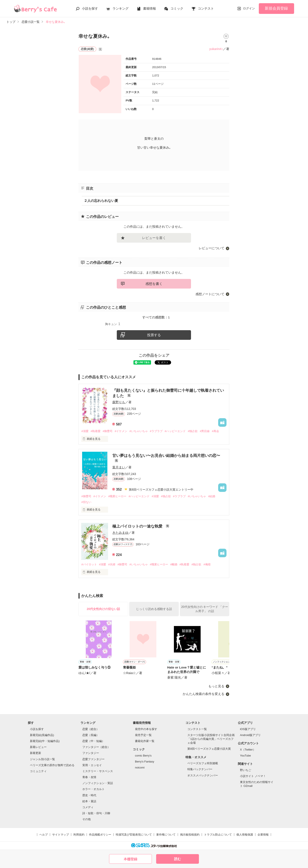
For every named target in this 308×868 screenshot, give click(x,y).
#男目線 (205, 431)
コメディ (88, 807)
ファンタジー (91, 753)
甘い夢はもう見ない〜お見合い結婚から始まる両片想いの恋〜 (166, 456)
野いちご (246, 770)
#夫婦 (112, 564)
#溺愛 (85, 431)
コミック (177, 8)
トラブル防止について (218, 835)
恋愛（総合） (91, 729)
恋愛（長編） (91, 735)
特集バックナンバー (200, 769)
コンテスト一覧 (197, 729)
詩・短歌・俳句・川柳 (96, 813)
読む (178, 859)
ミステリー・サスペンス (98, 771)
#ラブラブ (156, 431)
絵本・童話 (89, 801)
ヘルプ (44, 835)
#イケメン (121, 431)
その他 (87, 819)
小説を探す (90, 8)
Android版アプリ (250, 735)
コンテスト (206, 8)
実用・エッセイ (92, 765)
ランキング (121, 8)
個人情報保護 (245, 835)
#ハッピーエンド (175, 431)
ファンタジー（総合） (96, 747)
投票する (154, 335)
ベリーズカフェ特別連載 (203, 763)
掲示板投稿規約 (190, 835)
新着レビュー (38, 747)
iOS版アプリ (248, 729)
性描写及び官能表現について (134, 835)
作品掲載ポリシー (100, 835)
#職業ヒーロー (117, 496)
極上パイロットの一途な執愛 (138, 526)
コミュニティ (38, 771)
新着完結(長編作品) (42, 735)
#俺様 (207, 564)
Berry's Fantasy (145, 762)
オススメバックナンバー (203, 775)
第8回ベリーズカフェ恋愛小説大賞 (209, 749)
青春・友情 (89, 777)
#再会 (215, 431)
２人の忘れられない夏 (101, 201)
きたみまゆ (120, 533)
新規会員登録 (276, 8)
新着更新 (36, 753)
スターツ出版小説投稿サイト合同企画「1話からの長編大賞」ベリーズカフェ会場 (211, 739)
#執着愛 (96, 431)
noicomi (140, 768)
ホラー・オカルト (93, 789)
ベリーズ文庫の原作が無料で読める (52, 765)
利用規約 (79, 835)
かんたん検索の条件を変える (204, 694)
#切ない (86, 502)
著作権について (166, 835)
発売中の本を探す (146, 729)
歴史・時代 (89, 795)
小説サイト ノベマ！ (253, 776)
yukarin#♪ (216, 49)
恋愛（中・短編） (93, 741)
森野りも (119, 402)
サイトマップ (61, 835)
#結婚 (212, 496)
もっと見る (216, 686)
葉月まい (119, 467)
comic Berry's (143, 756)
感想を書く (154, 284)
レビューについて (212, 248)
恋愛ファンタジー (93, 759)
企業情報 (263, 835)
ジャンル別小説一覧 (42, 759)
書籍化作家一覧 (145, 741)
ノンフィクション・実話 (98, 783)
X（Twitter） (248, 750)
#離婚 (174, 564)
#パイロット (89, 564)
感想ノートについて (210, 294)
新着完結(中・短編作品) (45, 741)
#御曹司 (108, 431)
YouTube (245, 756)
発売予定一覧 (143, 735)
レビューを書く (154, 238)
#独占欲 (193, 431)
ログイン (249, 8)
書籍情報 (150, 8)
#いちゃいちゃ (138, 431)
